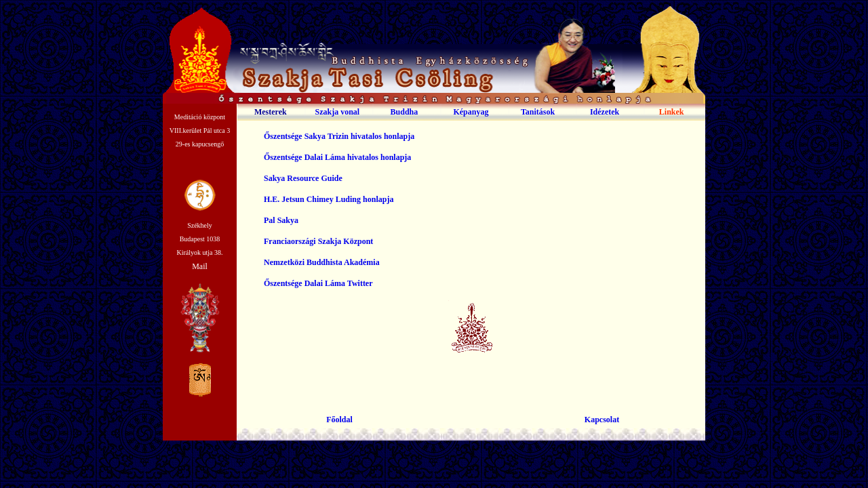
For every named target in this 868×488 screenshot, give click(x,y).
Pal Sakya (281, 220)
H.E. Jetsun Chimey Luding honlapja (329, 199)
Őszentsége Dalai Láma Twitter (318, 283)
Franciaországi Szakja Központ (318, 241)
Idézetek (605, 112)
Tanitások (538, 112)
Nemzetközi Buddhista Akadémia (322, 262)
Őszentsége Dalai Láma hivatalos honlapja (337, 157)
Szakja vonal (338, 112)
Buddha (405, 112)
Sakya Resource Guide (303, 178)
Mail (200, 266)
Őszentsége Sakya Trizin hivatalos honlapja (339, 136)
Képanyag (471, 112)
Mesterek (271, 112)
